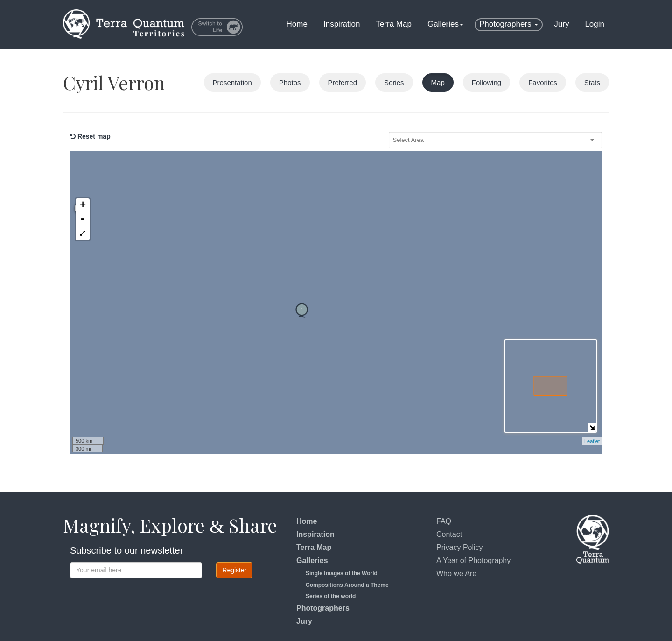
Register (234, 570)
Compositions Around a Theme (347, 585)
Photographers (509, 24)
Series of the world (331, 596)
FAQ (444, 521)
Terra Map (394, 24)
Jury (561, 24)
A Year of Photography (473, 560)
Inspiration (342, 24)
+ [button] (83, 163)
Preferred (343, 82)
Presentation (232, 82)
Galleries (445, 24)
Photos (290, 82)
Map (438, 82)
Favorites (543, 82)
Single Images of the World (342, 573)
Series (394, 82)
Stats (592, 82)
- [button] (83, 177)
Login (595, 24)
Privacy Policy (460, 547)
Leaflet (592, 441)
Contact (449, 534)
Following (486, 82)
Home (297, 24)
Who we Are (456, 574)
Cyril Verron (114, 82)
